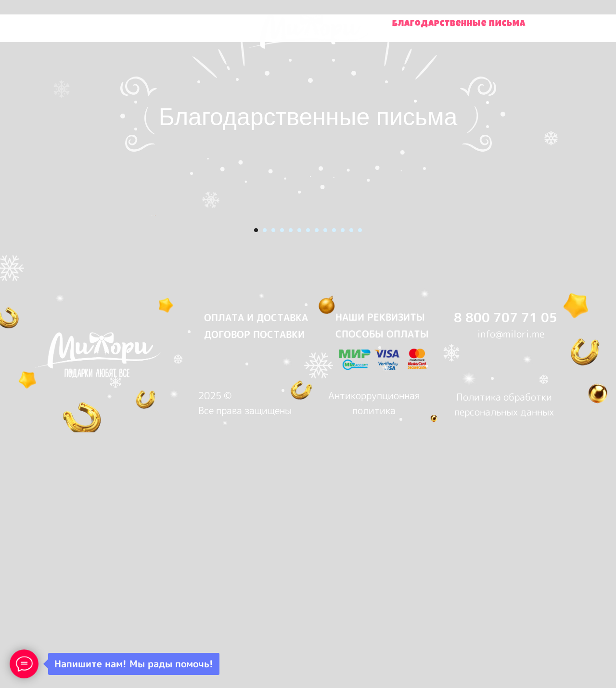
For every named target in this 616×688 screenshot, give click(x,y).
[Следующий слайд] (467, 350)
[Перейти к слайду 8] (317, 499)
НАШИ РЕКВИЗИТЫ (380, 586)
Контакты (428, 33)
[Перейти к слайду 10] (334, 499)
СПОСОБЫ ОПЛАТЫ (382, 603)
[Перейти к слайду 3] (273, 499)
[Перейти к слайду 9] (325, 499)
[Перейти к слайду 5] (291, 499)
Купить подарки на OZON (163, 33)
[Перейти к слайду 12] (351, 499)
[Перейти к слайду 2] (265, 499)
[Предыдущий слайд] (149, 350)
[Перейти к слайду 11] (343, 499)
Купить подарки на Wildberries (135, 24)
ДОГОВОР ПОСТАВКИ (254, 603)
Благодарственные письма (459, 24)
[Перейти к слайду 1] (256, 499)
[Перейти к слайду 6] (299, 499)
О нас (491, 33)
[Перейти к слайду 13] (360, 499)
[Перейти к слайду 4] (282, 499)
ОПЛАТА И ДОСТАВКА (256, 586)
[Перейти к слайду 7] (308, 499)
